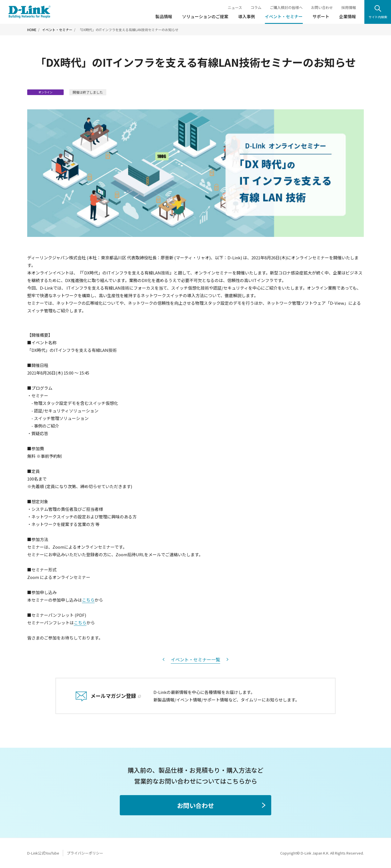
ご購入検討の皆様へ (286, 7)
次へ (227, 659)
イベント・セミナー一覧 (196, 659)
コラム (256, 7)
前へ (164, 659)
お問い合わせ (322, 7)
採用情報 (349, 7)
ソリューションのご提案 (205, 16)
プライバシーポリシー (85, 853)
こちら (88, 600)
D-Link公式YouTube (43, 853)
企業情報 (348, 16)
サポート (321, 16)
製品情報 (164, 16)
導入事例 (247, 16)
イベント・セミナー (284, 16)
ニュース (235, 7)
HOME (32, 30)
